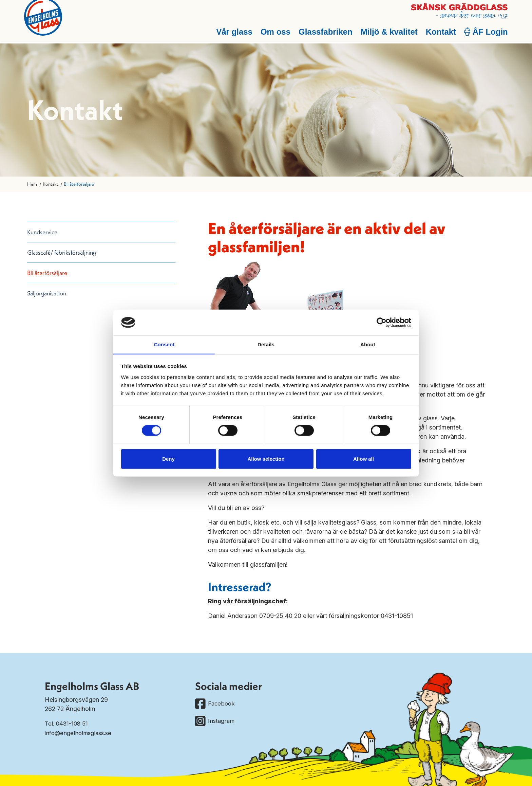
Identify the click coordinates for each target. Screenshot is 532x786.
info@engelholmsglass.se (80, 733)
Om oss (272, 34)
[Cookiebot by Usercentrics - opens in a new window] (382, 322)
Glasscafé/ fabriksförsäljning (62, 252)
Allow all (364, 459)
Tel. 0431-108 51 (67, 723)
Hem (32, 184)
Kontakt (438, 34)
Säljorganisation (47, 293)
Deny (168, 459)
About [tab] (368, 344)
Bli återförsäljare (47, 273)
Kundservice (42, 232)
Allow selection (266, 459)
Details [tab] (266, 344)
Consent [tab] (164, 344)
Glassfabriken (322, 34)
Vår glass (231, 34)
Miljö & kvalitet (386, 34)
